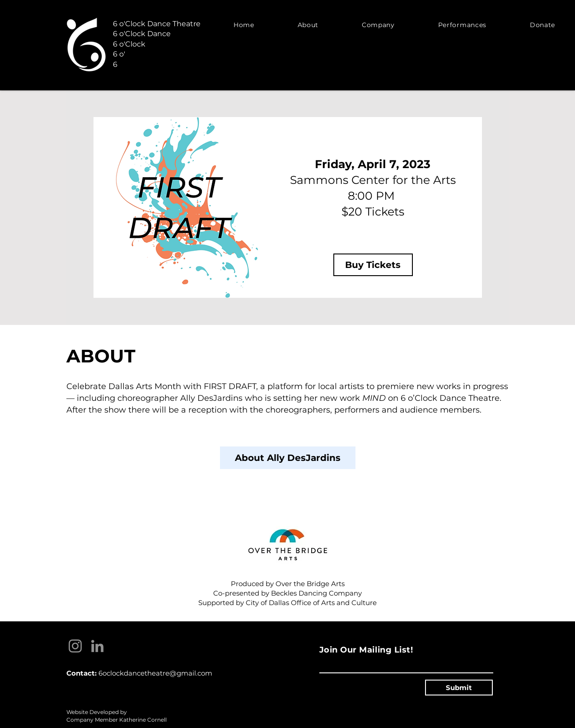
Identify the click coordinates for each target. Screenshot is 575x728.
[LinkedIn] (97, 646)
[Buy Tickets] (373, 265)
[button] (308, 25)
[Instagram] (75, 646)
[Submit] (459, 688)
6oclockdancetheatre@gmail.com (155, 673)
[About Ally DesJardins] (288, 458)
